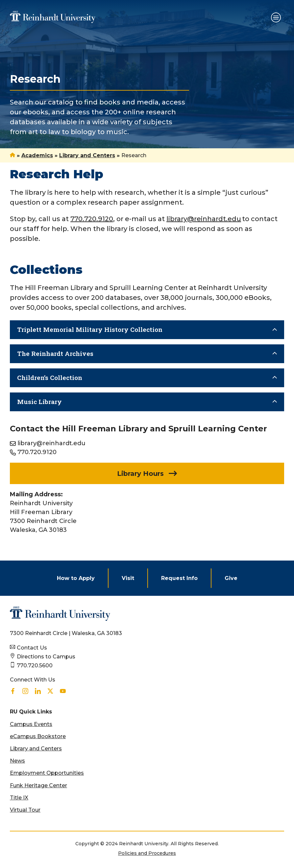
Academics (37, 155)
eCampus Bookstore (38, 736)
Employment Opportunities (47, 773)
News (17, 761)
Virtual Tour (25, 810)
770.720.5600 (35, 665)
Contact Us (32, 648)
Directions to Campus (46, 657)
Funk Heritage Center (38, 785)
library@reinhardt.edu (51, 443)
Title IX (19, 798)
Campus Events (31, 724)
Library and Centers (87, 155)
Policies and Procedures (147, 853)
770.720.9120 (37, 452)
